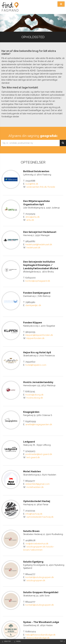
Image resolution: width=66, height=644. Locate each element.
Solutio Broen (31, 512)
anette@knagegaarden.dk (39, 413)
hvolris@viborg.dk (35, 385)
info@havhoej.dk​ (34, 497)
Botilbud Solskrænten (36, 171)
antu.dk (30, 218)
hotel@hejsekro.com (36, 357)
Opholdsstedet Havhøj (37, 484)
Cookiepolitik (27, 637)
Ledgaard (29, 429)
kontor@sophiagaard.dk (38, 277)
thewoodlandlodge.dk (38, 617)
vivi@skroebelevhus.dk (37, 525)
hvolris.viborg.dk (35, 388)
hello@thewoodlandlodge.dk (41, 614)
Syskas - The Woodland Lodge (41, 601)
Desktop (7, 641)
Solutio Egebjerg (33, 543)
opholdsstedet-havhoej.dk (40, 500)
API (18, 637)
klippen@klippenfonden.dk (39, 329)
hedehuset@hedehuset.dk (39, 243)
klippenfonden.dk (36, 333)
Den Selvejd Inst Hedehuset (40, 230)
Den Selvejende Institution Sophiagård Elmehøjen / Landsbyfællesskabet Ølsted (41, 261)
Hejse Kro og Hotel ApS (37, 345)
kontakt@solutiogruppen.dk (40, 558)
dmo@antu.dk (33, 215)
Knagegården (31, 401)
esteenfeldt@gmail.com (38, 469)
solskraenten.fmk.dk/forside (41, 187)
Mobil (19, 641)
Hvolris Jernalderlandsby (38, 373)
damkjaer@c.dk (33, 302)
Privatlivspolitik (43, 637)
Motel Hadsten (32, 456)
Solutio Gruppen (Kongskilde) (41, 574)
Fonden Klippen (33, 317)
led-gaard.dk (33, 444)
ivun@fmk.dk (32, 184)
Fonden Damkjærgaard (37, 289)
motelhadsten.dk (35, 472)
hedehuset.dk (33, 246)
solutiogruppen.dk (36, 562)
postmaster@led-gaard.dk (39, 441)
